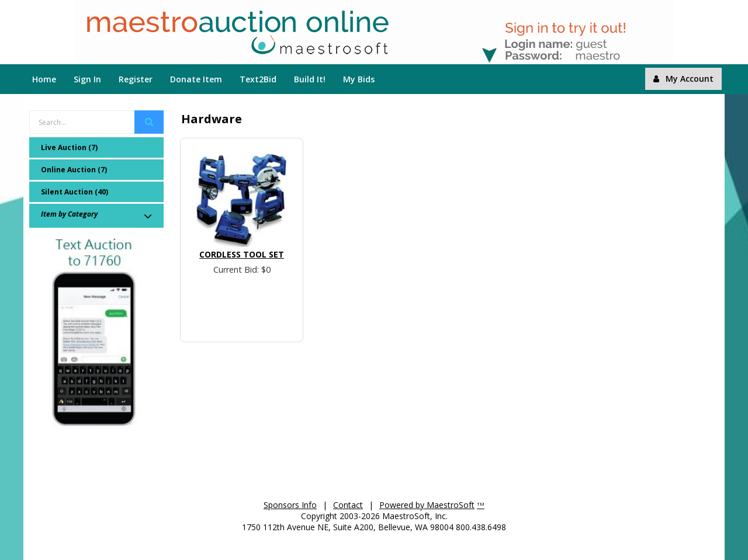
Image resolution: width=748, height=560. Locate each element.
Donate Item (196, 79)
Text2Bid (258, 79)
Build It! (310, 79)
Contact (348, 505)
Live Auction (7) (69, 147)
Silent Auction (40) (75, 192)
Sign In (87, 79)
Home (44, 79)
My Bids (359, 79)
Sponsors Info (290, 505)
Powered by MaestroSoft (427, 505)
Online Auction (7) (74, 170)
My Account (683, 79)
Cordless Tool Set (242, 254)
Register (136, 79)
